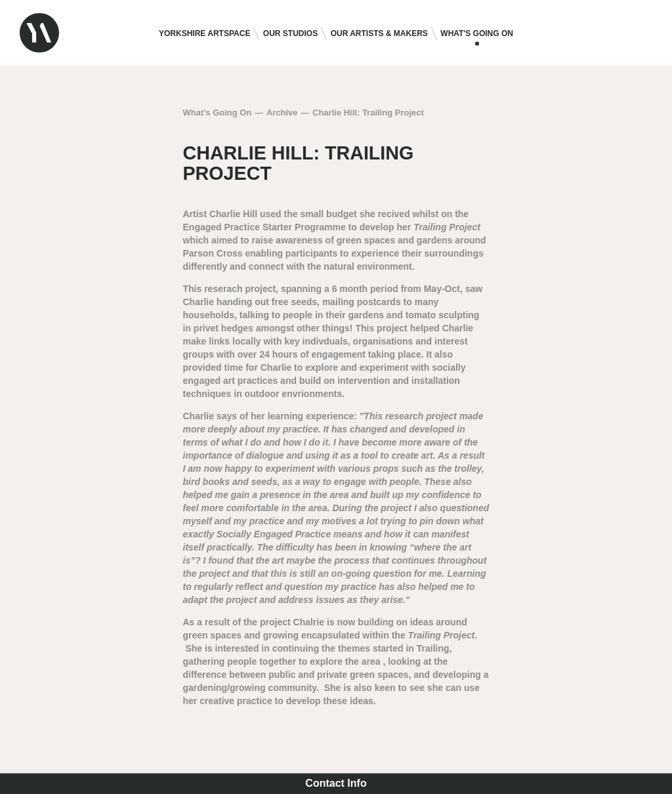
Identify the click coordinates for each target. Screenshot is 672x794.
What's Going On (477, 33)
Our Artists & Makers (379, 33)
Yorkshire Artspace (204, 33)
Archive (282, 113)
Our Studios (290, 33)
